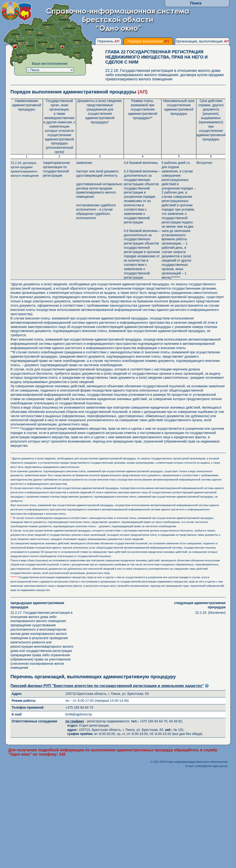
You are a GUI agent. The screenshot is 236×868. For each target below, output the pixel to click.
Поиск (196, 3)
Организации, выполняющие (202, 41)
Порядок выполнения (148, 41)
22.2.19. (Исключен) (193, 608)
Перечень (108, 41)
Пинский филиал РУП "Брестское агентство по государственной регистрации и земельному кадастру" (107, 686)
